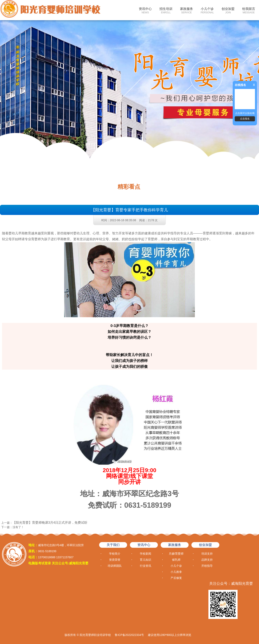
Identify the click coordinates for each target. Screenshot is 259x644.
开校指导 (207, 566)
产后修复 (176, 578)
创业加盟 (228, 11)
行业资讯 (145, 566)
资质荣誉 (115, 560)
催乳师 (176, 560)
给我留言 (249, 11)
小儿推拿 (176, 572)
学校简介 (115, 554)
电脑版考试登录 (40, 563)
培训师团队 (115, 566)
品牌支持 (207, 560)
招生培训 (166, 11)
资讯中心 (145, 11)
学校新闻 (145, 554)
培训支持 (207, 554)
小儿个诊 (207, 11)
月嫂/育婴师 (176, 554)
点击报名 (245, 119)
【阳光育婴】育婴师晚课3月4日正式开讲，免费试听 (50, 523)
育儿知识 (145, 560)
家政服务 (187, 11)
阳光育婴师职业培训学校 (95, 635)
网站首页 (125, 11)
